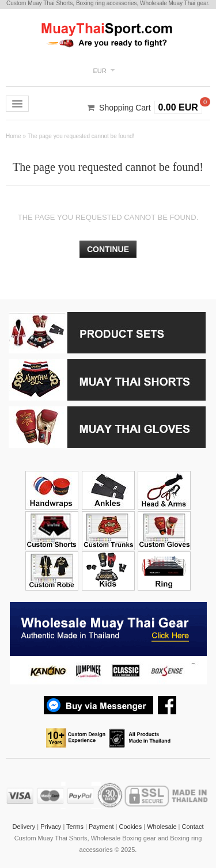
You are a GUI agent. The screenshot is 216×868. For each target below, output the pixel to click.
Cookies (130, 827)
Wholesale (162, 827)
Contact (193, 827)
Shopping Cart (125, 108)
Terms (75, 827)
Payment (101, 827)
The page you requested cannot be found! (81, 136)
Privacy (51, 827)
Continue (108, 249)
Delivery (24, 827)
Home (14, 136)
